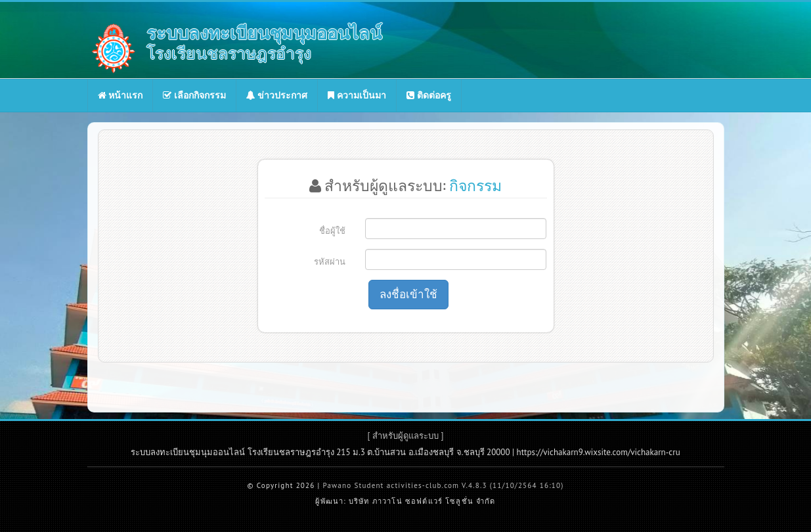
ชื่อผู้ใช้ (332, 231)
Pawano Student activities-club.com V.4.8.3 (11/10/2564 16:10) (443, 485)
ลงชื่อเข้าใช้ (408, 294)
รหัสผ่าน (330, 262)
